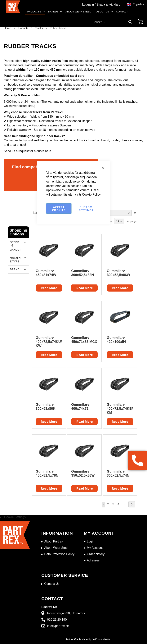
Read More (120, 288)
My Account (95, 548)
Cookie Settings (15, 517)
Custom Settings (86, 209)
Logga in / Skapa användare (101, 5)
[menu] (79, 13)
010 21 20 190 (57, 620)
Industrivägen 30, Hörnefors (66, 613)
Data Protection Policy (59, 554)
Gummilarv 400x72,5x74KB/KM (120, 409)
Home (8, 28)
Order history (96, 554)
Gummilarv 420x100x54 (116, 340)
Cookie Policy (91, 195)
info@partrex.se (58, 626)
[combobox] (112, 22)
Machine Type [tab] (15, 260)
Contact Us (52, 584)
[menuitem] (35, 12)
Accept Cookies (59, 209)
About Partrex (54, 541)
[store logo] (13, 9)
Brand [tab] (15, 269)
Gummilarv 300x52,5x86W (118, 273)
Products (23, 28)
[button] (139, 4)
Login (91, 541)
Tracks (39, 28)
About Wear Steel (56, 548)
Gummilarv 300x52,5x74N (118, 473)
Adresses (93, 560)
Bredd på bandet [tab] (15, 246)
